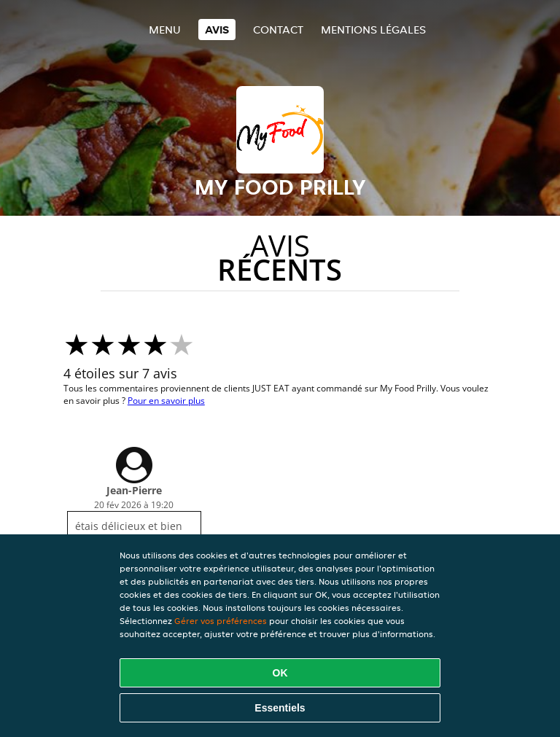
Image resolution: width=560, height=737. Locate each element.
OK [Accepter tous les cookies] (280, 673)
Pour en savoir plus (166, 401)
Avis (217, 30)
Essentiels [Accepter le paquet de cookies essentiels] (280, 708)
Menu (165, 30)
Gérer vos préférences (221, 621)
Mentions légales (373, 30)
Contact (278, 30)
